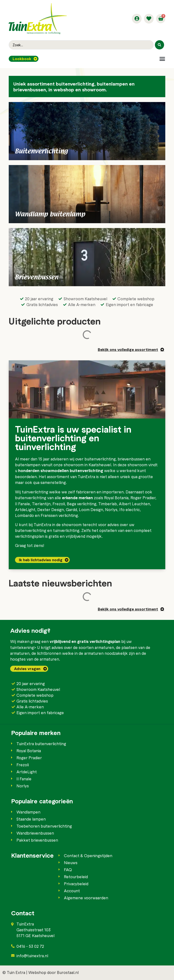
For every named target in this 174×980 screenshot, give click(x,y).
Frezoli (59, 504)
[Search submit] (159, 45)
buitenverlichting (100, 459)
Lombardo (24, 515)
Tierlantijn (41, 504)
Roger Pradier (143, 498)
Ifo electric (130, 509)
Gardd (71, 509)
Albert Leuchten (134, 504)
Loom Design (91, 509)
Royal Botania (116, 498)
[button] (162, 59)
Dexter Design (51, 509)
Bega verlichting (82, 504)
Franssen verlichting (59, 515)
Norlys (111, 509)
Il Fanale (23, 504)
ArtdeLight (25, 509)
